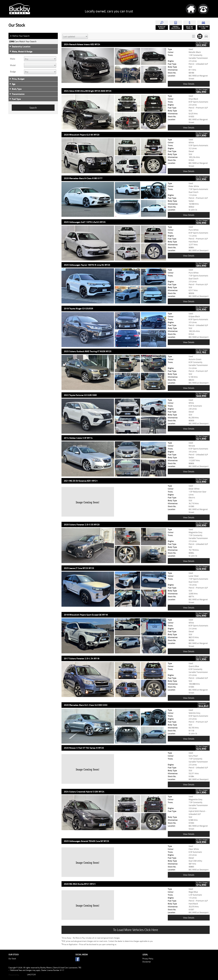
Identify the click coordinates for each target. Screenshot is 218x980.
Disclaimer (147, 962)
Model (13, 65)
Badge (13, 72)
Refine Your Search (20, 36)
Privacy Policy (148, 959)
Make (13, 59)
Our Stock (12, 959)
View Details (189, 84)
